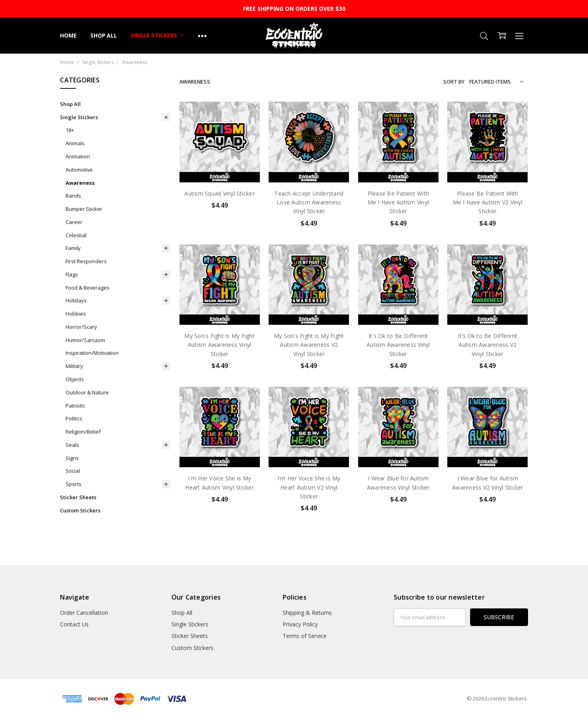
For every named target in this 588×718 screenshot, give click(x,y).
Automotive (79, 170)
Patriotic (75, 406)
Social (73, 471)
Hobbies (76, 314)
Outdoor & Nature (87, 392)
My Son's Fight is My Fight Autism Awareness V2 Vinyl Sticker (309, 345)
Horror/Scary (81, 327)
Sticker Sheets (78, 497)
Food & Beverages (88, 288)
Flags (72, 274)
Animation (78, 156)
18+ (70, 130)
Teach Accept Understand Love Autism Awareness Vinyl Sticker (309, 202)
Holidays (76, 300)
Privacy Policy (300, 624)
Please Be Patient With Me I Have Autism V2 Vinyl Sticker (488, 202)
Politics (74, 418)
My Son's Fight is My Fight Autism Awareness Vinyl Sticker (219, 345)
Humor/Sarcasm (85, 340)
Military (74, 366)
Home (68, 35)
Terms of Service (305, 636)
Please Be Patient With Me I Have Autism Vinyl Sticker (399, 202)
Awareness (80, 183)
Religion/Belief (83, 432)
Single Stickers (157, 35)
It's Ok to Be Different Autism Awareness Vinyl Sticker (398, 345)
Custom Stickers (80, 510)
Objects (75, 379)
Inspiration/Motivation (92, 353)
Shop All (104, 35)
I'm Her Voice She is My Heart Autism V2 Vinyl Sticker (309, 487)
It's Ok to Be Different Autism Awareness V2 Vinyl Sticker (487, 345)
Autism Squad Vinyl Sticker (219, 193)
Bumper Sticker (84, 209)
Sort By (454, 82)
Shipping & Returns (307, 613)
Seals (72, 445)
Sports (74, 484)
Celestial (76, 235)
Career (74, 222)
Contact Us (74, 624)
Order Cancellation (84, 613)
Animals (75, 143)
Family (73, 248)
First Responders (86, 261)
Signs (72, 458)
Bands (73, 196)
